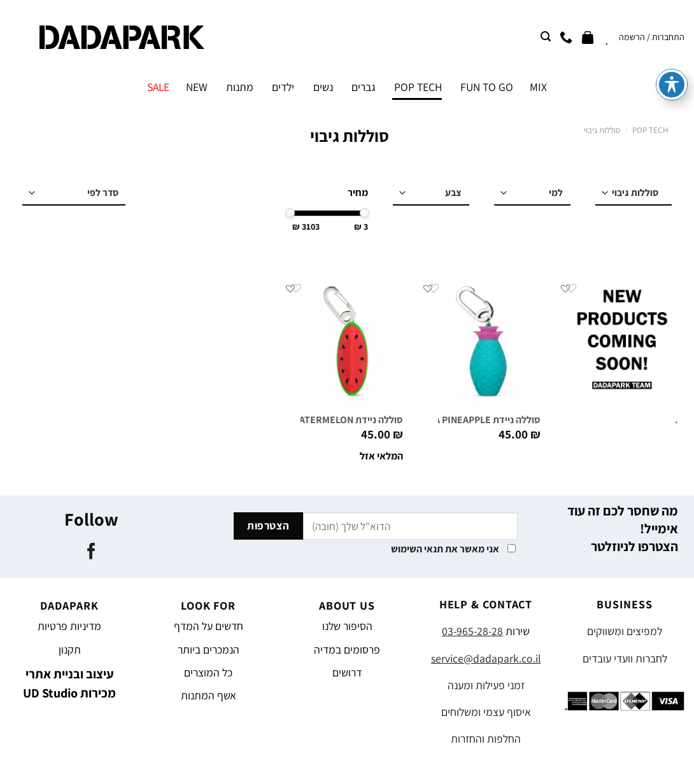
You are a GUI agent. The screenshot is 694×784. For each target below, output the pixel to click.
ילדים (283, 87)
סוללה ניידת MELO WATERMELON (334, 420)
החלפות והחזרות (486, 738)
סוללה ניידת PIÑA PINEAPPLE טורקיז (466, 420)
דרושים (347, 672)
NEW (197, 87)
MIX (538, 87)
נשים (323, 87)
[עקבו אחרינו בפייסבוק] (91, 552)
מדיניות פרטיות (69, 626)
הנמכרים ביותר (209, 649)
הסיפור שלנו (347, 626)
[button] (565, 288)
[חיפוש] (546, 37)
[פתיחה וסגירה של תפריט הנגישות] (672, 34)
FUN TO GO (487, 87)
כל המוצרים (208, 672)
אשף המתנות (209, 695)
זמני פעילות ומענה (486, 685)
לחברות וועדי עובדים (625, 658)
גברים (364, 87)
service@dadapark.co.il (486, 658)
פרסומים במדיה (347, 649)
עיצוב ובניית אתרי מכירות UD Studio (69, 683)
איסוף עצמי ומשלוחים (486, 712)
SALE (158, 87)
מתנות (240, 87)
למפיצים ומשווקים (625, 631)
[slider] (365, 213)
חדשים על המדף (209, 626)
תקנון (70, 649)
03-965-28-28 (472, 631)
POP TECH (418, 87)
